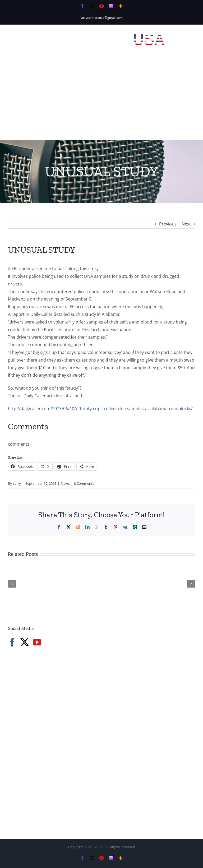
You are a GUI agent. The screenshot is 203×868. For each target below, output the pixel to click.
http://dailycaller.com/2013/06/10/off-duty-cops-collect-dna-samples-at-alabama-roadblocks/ (100, 409)
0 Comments (84, 483)
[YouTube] (37, 642)
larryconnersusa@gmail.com (101, 18)
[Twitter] (25, 642)
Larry (17, 483)
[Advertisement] (101, 100)
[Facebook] (12, 642)
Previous (168, 224)
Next (186, 224)
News (65, 483)
